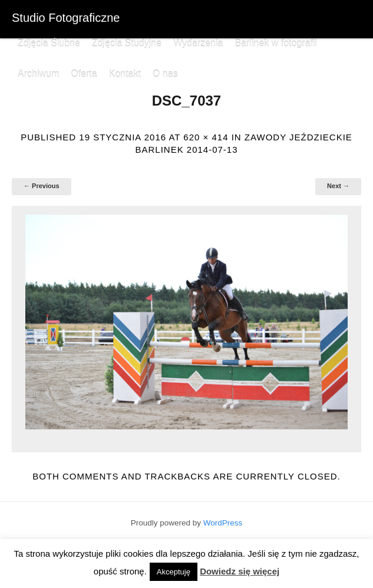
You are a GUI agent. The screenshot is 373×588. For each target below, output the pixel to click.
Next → (338, 186)
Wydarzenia (198, 43)
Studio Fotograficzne (66, 18)
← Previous (42, 186)
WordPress (223, 523)
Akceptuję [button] (174, 572)
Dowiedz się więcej (240, 571)
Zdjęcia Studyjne (127, 43)
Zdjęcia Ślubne (49, 43)
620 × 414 (206, 137)
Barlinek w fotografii (276, 43)
